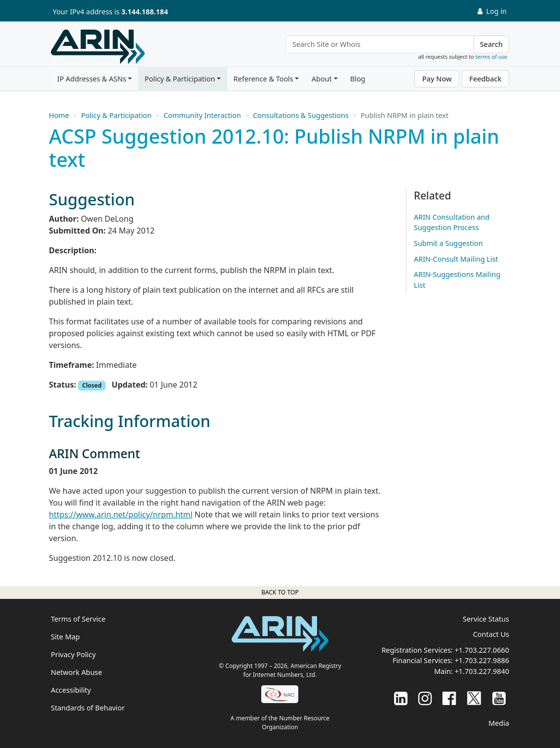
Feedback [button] (485, 79)
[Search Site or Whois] (380, 44)
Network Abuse (77, 672)
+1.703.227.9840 (482, 671)
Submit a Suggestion (448, 243)
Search (491, 44)
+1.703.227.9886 (482, 660)
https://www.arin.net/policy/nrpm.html (121, 514)
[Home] (98, 47)
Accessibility (71, 690)
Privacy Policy (73, 654)
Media (499, 723)
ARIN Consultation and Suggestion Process (452, 222)
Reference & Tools (263, 79)
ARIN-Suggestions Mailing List (457, 280)
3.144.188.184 (145, 12)
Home (59, 115)
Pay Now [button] (437, 79)
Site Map (65, 637)
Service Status (486, 619)
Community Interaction (202, 115)
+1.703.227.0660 (482, 650)
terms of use (492, 57)
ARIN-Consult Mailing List (456, 259)
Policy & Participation (180, 79)
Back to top (280, 592)
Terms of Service (78, 619)
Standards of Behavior (88, 708)
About (322, 79)
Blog (358, 79)
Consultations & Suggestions (301, 115)
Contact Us (491, 634)
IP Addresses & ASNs (92, 79)
